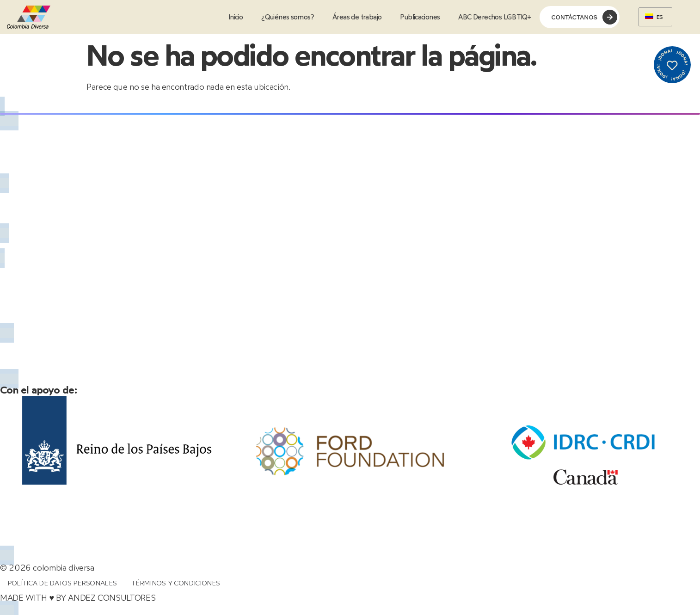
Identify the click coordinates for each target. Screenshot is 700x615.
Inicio (236, 17)
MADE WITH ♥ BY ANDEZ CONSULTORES (78, 601)
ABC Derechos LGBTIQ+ (494, 17)
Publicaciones (420, 17)
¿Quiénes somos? (288, 17)
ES (654, 17)
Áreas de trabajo (357, 17)
